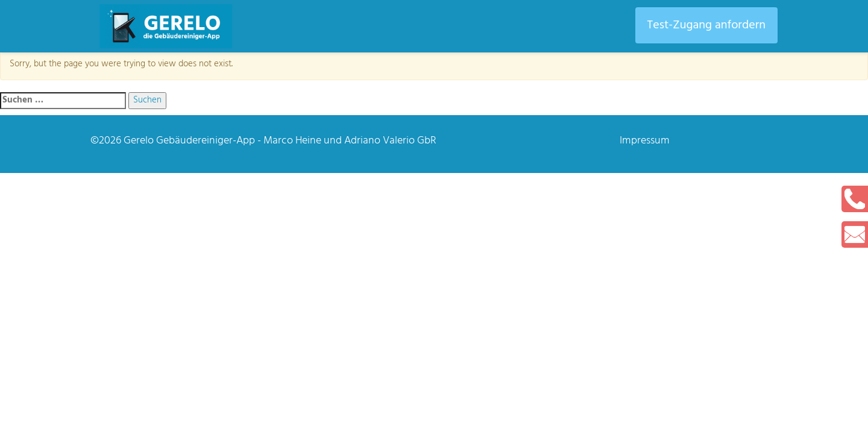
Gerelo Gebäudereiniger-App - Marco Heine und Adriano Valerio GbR (280, 141)
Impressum (645, 141)
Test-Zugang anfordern (706, 25)
